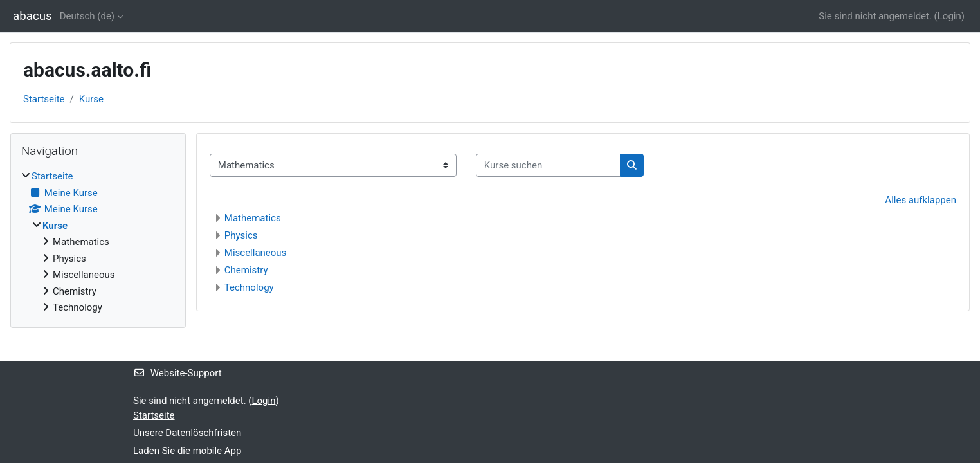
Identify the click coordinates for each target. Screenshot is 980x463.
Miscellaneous (256, 253)
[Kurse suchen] (548, 166)
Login (949, 16)
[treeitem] (98, 242)
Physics (241, 235)
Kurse (91, 99)
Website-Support (177, 373)
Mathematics (253, 218)
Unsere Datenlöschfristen (187, 433)
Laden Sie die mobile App (187, 451)
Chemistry (246, 270)
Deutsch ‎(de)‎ (87, 16)
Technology (249, 287)
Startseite (44, 99)
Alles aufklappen (921, 200)
